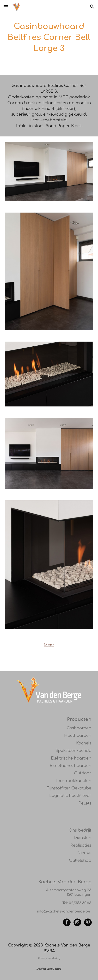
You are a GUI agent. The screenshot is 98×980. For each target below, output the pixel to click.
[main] (49, 38)
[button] (6, 7)
